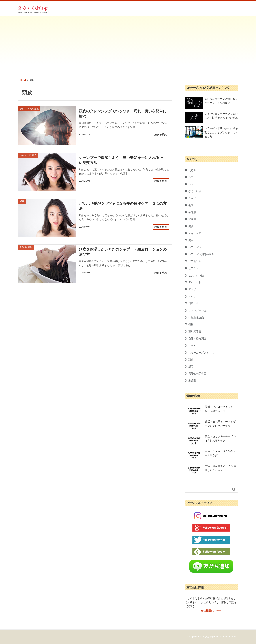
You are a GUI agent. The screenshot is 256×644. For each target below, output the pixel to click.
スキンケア (195, 233)
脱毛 (191, 367)
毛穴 (191, 205)
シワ (191, 177)
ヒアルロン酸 (196, 275)
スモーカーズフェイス (201, 353)
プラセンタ (195, 261)
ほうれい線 (195, 191)
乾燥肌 (192, 219)
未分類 (192, 380)
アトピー (193, 289)
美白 (191, 240)
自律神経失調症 (197, 338)
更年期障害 (195, 331)
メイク (192, 296)
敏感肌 (192, 212)
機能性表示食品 (197, 374)
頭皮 (191, 359)
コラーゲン (195, 247)
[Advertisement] (128, 43)
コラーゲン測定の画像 (201, 254)
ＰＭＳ (192, 346)
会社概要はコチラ (211, 611)
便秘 (191, 324)
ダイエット (195, 282)
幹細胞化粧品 (196, 317)
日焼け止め (195, 303)
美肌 (191, 226)
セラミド (193, 268)
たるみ (192, 170)
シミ (191, 184)
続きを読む (161, 135)
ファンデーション (199, 310)
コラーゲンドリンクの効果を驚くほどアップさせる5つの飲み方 (221, 133)
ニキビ (192, 198)
